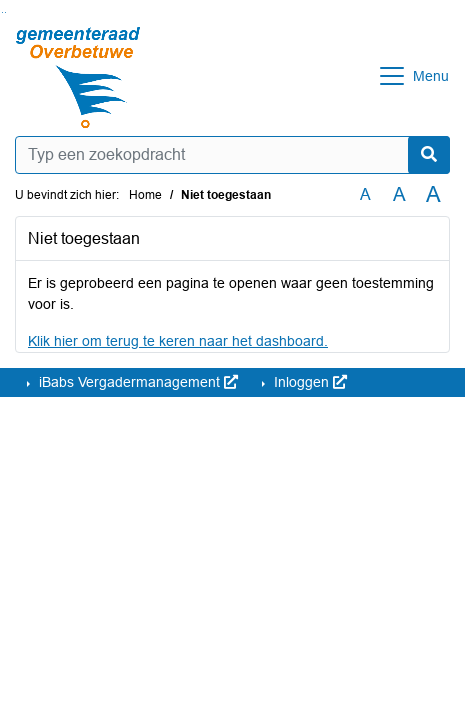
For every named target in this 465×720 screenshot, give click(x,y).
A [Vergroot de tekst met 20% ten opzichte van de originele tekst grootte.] (399, 194)
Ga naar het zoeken (2, 12)
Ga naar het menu (5, 12)
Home (145, 195)
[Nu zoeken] (429, 155)
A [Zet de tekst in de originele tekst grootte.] (365, 194)
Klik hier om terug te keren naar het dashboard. (178, 341)
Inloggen (308, 382)
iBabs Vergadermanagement (136, 382)
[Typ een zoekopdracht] (232, 155)
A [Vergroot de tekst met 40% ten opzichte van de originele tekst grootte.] (433, 195)
